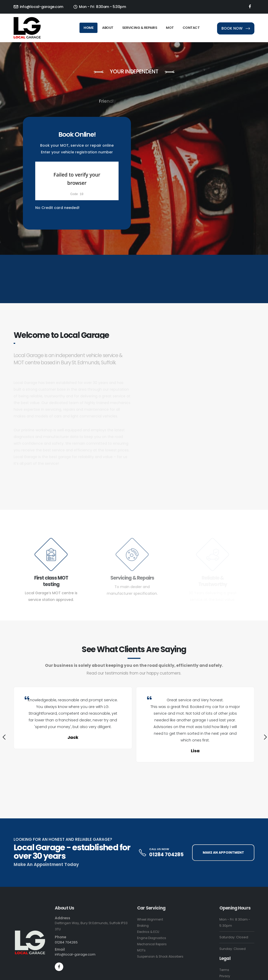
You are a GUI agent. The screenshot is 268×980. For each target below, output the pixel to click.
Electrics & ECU (149, 932)
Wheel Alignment (151, 919)
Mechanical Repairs (154, 944)
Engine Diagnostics (153, 938)
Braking (143, 926)
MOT (170, 28)
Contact (191, 28)
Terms (225, 970)
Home (88, 28)
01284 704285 (166, 855)
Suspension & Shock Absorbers (163, 956)
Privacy (225, 976)
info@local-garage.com (38, 7)
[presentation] (3, 738)
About (108, 28)
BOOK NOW (236, 28)
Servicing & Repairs (140, 28)
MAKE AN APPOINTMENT (223, 852)
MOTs (142, 950)
